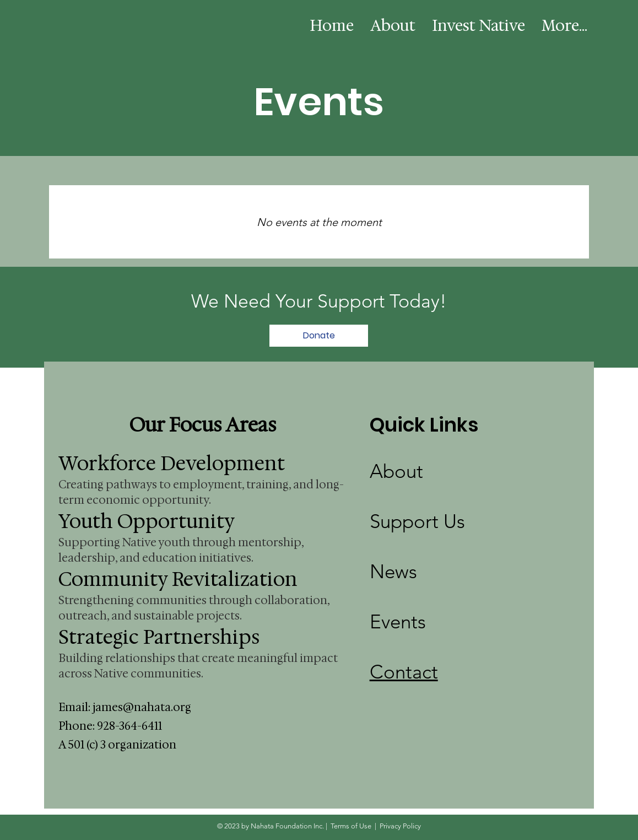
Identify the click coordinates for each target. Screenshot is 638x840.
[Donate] (319, 336)
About (396, 471)
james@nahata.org (142, 707)
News (393, 571)
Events (398, 621)
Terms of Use (351, 826)
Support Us (417, 521)
